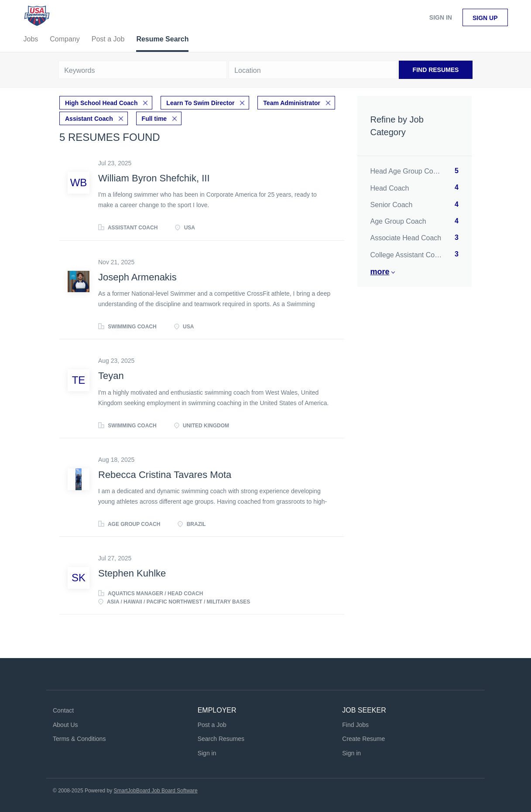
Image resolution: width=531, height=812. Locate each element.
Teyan (111, 376)
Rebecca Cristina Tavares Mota (165, 475)
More (380, 272)
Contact (63, 710)
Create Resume (363, 739)
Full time (154, 119)
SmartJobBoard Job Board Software (156, 791)
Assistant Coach (89, 119)
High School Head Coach (101, 103)
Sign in (441, 17)
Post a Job (212, 725)
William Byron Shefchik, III (154, 178)
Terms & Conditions (79, 739)
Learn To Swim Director (200, 103)
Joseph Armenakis (137, 277)
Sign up (485, 18)
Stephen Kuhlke (132, 573)
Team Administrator (292, 103)
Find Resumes (436, 70)
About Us (65, 725)
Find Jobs (355, 725)
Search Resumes (221, 739)
